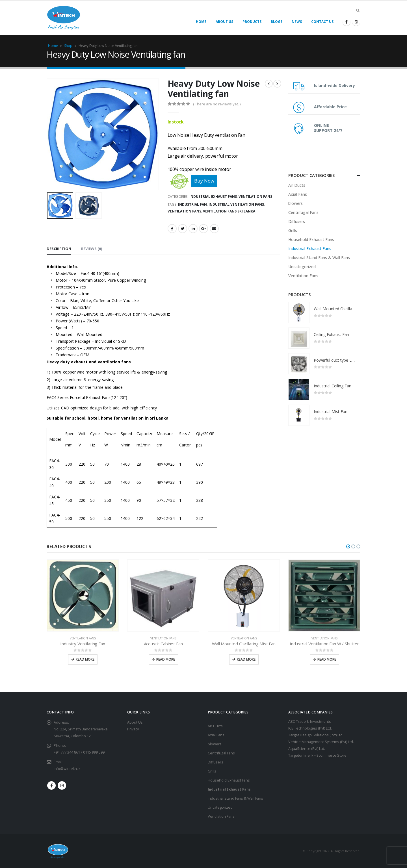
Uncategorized (302, 267)
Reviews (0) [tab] (92, 249)
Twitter (183, 229)
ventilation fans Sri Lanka (229, 211)
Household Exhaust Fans (311, 239)
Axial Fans (298, 194)
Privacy (133, 729)
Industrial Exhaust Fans (213, 197)
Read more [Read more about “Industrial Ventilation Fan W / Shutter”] (327, 659)
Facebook (172, 229)
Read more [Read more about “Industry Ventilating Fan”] (85, 659)
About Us (224, 22)
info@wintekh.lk (67, 769)
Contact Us (322, 22)
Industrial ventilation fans (236, 204)
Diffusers (297, 221)
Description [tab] (59, 249)
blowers (295, 203)
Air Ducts (297, 185)
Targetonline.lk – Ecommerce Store (317, 755)
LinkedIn (193, 229)
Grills (293, 230)
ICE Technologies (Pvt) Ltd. (310, 728)
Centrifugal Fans (303, 212)
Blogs (277, 22)
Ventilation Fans (255, 197)
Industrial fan (192, 204)
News (297, 22)
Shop (68, 46)
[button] (348, 546)
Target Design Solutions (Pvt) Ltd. (316, 735)
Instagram (62, 785)
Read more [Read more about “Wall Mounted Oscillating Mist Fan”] (246, 659)
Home (201, 22)
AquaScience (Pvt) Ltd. (307, 749)
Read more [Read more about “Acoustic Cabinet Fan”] (166, 659)
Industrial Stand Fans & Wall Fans (319, 258)
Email (214, 229)
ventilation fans (184, 211)
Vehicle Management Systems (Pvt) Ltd (321, 742)
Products (252, 22)
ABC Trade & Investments (310, 721)
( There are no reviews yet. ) (217, 104)
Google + (203, 229)
